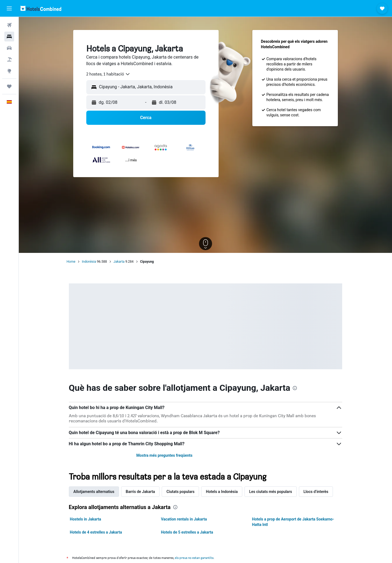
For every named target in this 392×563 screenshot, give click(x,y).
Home (71, 262)
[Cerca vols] (9, 25)
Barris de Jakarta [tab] (140, 492)
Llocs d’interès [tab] (316, 492)
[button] (9, 8)
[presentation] (295, 388)
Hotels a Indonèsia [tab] (222, 492)
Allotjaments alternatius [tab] (94, 492)
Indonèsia (89, 262)
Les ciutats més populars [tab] (270, 492)
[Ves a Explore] (9, 71)
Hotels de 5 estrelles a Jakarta (187, 532)
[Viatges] (9, 86)
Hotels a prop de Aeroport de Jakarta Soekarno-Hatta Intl (293, 522)
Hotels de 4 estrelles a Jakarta (96, 532)
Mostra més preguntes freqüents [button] (164, 455)
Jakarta (119, 262)
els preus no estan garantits (194, 558)
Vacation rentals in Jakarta (184, 519)
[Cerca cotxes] (9, 48)
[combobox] (108, 74)
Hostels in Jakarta (86, 519)
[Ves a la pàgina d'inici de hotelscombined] (41, 8)
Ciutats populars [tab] (180, 492)
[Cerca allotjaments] (9, 37)
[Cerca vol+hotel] (9, 59)
